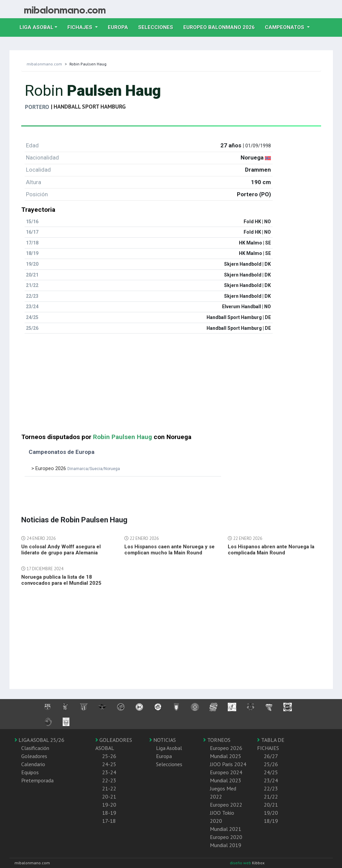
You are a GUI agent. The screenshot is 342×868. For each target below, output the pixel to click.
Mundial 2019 (226, 845)
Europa (120, 27)
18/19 (271, 821)
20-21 (109, 797)
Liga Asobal (169, 748)
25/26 (271, 764)
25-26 (109, 756)
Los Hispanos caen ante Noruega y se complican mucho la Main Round (169, 550)
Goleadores (34, 756)
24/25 (271, 772)
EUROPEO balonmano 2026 (222, 27)
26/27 (271, 756)
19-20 (109, 805)
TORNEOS (217, 740)
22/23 (271, 788)
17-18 (109, 821)
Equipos (30, 772)
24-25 (109, 764)
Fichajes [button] (81, 27)
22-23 (109, 780)
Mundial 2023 (226, 780)
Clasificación (35, 748)
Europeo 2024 (226, 772)
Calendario (33, 764)
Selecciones (158, 27)
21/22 (271, 797)
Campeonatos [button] (285, 27)
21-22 (109, 788)
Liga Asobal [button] (37, 27)
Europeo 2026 (226, 748)
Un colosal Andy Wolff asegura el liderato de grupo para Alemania (61, 550)
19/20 (271, 813)
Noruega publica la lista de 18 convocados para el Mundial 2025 (61, 580)
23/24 (271, 780)
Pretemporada (37, 780)
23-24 (109, 772)
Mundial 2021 (226, 829)
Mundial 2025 (226, 756)
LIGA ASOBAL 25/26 (39, 740)
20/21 (271, 805)
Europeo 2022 (226, 805)
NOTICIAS (163, 740)
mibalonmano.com (44, 64)
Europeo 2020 (226, 837)
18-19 (109, 813)
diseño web (241, 863)
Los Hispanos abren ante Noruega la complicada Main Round (271, 550)
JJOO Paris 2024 (228, 764)
